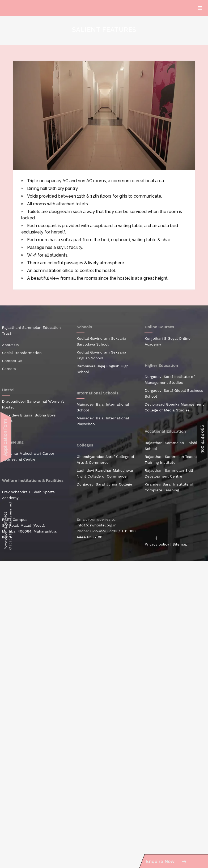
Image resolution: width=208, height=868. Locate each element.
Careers (9, 369)
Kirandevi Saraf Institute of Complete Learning (169, 487)
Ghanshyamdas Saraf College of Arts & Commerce (105, 459)
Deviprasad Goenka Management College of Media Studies (174, 407)
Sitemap (180, 544)
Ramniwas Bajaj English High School (103, 369)
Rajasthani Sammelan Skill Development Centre (169, 473)
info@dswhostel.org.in (96, 525)
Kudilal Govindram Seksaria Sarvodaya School (101, 341)
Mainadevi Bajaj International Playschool (103, 421)
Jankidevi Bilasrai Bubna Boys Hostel (29, 418)
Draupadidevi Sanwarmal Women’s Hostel (33, 404)
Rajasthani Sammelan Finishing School (173, 446)
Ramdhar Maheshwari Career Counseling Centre (28, 456)
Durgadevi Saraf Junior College (104, 484)
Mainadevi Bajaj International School (103, 407)
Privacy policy (157, 544)
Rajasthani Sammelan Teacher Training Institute (172, 459)
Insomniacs (5, 522)
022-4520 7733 (104, 531)
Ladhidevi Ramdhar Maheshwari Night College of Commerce (105, 473)
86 (100, 537)
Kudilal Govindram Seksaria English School (101, 355)
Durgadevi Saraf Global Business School (174, 393)
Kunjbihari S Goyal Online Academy (167, 341)
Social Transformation (22, 353)
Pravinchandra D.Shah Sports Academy (28, 495)
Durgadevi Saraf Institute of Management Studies (169, 380)
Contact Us (12, 361)
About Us (10, 345)
